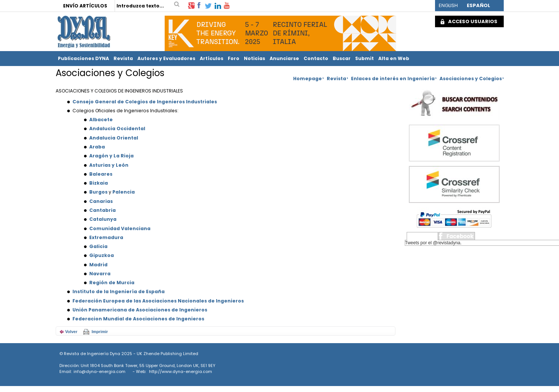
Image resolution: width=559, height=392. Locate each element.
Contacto (316, 58)
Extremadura (106, 237)
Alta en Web (394, 58)
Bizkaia (99, 183)
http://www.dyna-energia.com (181, 371)
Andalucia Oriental (114, 138)
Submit (364, 58)
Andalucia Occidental (117, 128)
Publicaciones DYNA (83, 58)
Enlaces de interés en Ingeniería (393, 79)
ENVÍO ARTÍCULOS (85, 6)
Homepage (308, 79)
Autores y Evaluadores (166, 58)
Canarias (101, 201)
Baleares (101, 174)
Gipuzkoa (102, 255)
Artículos (212, 58)
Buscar (342, 58)
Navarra (100, 274)
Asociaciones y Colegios (471, 79)
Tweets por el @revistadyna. (434, 243)
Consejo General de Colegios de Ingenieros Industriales (145, 102)
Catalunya (103, 219)
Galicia (98, 246)
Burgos (98, 192)
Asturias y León (109, 165)
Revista (123, 58)
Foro (234, 58)
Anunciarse (284, 58)
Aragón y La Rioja (111, 156)
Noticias (254, 58)
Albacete (101, 120)
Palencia (124, 192)
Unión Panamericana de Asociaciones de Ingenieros (140, 310)
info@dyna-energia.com (100, 371)
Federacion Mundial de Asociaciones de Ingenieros (138, 319)
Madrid (98, 265)
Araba (97, 147)
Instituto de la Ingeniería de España (119, 291)
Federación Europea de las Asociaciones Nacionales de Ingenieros (158, 301)
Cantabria (103, 210)
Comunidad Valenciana (120, 228)
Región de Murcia (112, 283)
